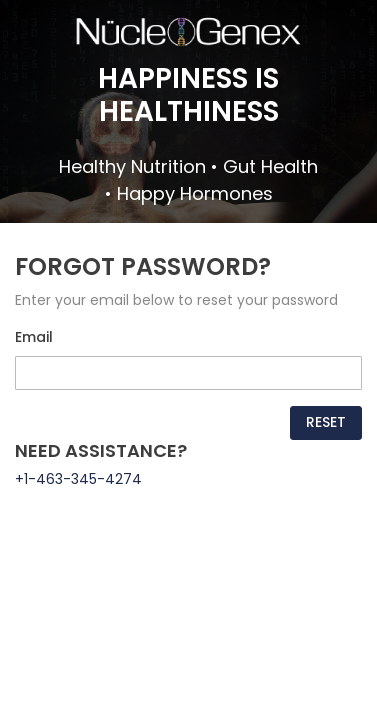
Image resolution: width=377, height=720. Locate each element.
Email (34, 337)
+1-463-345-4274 (78, 479)
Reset (326, 422)
